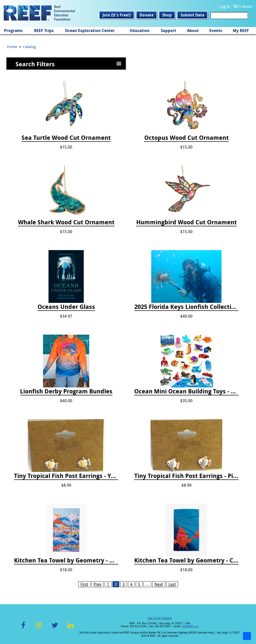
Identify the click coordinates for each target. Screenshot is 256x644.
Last (172, 584)
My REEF (241, 31)
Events (216, 31)
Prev (97, 584)
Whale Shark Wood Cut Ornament (66, 222)
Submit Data (192, 15)
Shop (167, 15)
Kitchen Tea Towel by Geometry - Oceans (66, 560)
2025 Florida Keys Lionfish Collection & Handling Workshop (186, 307)
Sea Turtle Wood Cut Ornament (66, 138)
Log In (225, 7)
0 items (245, 7)
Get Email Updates (160, 618)
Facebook (23, 628)
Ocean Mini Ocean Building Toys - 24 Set (186, 391)
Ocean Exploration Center (90, 31)
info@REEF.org (190, 626)
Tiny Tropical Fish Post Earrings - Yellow (66, 476)
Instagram (39, 628)
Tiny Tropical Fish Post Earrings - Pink (186, 476)
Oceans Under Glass (66, 307)
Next (159, 584)
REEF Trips (44, 31)
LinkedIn (70, 628)
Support (168, 31)
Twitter (55, 628)
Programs (13, 31)
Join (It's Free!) (117, 15)
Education (140, 31)
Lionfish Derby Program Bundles (66, 391)
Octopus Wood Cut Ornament (186, 138)
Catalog (29, 47)
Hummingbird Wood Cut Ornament (186, 222)
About (193, 31)
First (84, 584)
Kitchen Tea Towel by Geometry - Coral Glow (186, 560)
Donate (146, 15)
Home (12, 47)
